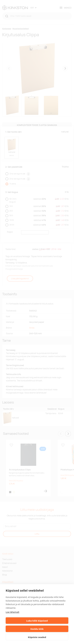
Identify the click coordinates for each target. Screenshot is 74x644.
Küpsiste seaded (37, 637)
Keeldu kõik (37, 629)
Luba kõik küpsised (37, 621)
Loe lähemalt (12, 612)
